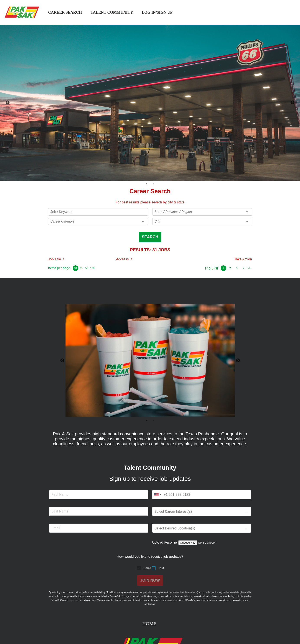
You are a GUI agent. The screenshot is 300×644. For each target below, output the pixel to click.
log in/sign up (157, 12)
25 (81, 268)
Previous (8, 103)
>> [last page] (249, 268)
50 (87, 268)
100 (92, 268)
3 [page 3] (237, 268)
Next (292, 103)
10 (75, 268)
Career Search (65, 12)
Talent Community (112, 12)
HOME (150, 624)
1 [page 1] (223, 268)
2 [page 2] (230, 268)
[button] (98, 221)
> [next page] (243, 268)
